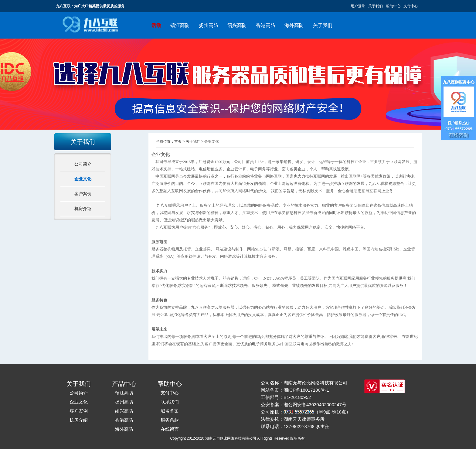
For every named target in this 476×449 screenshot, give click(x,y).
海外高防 (294, 25)
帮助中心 (393, 6)
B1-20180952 (297, 397)
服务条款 (170, 420)
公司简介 (83, 164)
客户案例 (83, 194)
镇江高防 (180, 25)
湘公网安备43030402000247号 (315, 405)
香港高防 (266, 25)
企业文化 (83, 179)
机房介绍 (83, 209)
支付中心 (411, 6)
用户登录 (358, 6)
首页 (178, 141)
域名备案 (170, 411)
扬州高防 (209, 25)
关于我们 (376, 6)
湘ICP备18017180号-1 (306, 390)
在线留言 (170, 429)
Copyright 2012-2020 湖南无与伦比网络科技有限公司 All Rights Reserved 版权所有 (238, 438)
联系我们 (170, 402)
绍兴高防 (237, 25)
